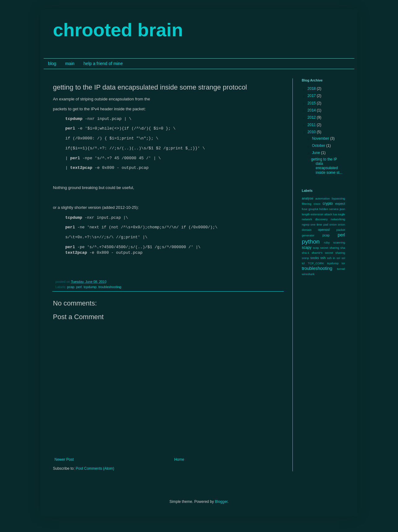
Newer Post (64, 463)
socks (315, 258)
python (311, 242)
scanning (339, 242)
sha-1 (305, 253)
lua (335, 214)
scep (316, 248)
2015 (312, 103)
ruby (327, 242)
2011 (312, 125)
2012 (312, 117)
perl (79, 290)
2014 (312, 110)
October (319, 146)
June (316, 153)
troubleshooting (110, 290)
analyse (307, 198)
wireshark (308, 274)
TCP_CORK (316, 263)
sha (343, 248)
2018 (312, 89)
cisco (317, 204)
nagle (342, 214)
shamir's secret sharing (328, 253)
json (342, 209)
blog (52, 64)
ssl (343, 258)
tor (343, 263)
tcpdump (90, 290)
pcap (71, 290)
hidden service (329, 209)
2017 (312, 96)
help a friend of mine (103, 64)
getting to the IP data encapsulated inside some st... (327, 166)
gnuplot (313, 209)
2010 (312, 132)
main (70, 64)
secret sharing (330, 248)
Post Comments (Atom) (95, 472)
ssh (323, 258)
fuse (305, 209)
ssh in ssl (333, 258)
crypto (328, 204)
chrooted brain (118, 30)
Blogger (221, 505)
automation (322, 198)
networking (338, 219)
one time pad (319, 224)
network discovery (315, 219)
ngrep (306, 224)
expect (340, 204)
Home (179, 463)
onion (333, 224)
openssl (324, 230)
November (321, 138)
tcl (303, 263)
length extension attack (317, 214)
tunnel (341, 269)
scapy (307, 248)
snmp (305, 258)
